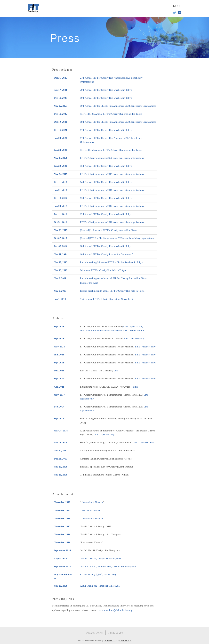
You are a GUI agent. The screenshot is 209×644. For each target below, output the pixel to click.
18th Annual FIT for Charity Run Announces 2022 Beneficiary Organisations (118, 122)
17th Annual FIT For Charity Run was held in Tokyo (106, 130)
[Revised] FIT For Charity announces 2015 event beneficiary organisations (117, 238)
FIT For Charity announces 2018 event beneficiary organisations (112, 190)
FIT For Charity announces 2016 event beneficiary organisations (112, 222)
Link (116, 371)
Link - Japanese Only (143, 443)
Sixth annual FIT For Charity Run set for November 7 (107, 299)
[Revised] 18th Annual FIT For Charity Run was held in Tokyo (111, 114)
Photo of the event (89, 283)
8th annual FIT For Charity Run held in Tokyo (103, 270)
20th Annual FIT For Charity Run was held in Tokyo (106, 90)
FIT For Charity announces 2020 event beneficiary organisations (112, 158)
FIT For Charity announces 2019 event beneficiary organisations (112, 174)
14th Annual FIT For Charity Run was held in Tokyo (106, 182)
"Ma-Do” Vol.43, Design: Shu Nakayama (100, 559)
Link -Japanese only (133, 327)
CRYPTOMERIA (126, 641)
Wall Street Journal (91, 510)
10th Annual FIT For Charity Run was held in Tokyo (106, 246)
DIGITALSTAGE (110, 641)
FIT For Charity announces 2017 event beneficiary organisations (112, 206)
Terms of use (115, 633)
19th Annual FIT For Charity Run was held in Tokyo (106, 98)
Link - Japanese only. (104, 435)
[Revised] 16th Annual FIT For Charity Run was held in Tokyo (111, 150)
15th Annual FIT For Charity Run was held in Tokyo (106, 166)
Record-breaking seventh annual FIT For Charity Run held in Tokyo (114, 278)
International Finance (92, 502)
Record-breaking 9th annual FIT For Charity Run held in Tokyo (111, 262)
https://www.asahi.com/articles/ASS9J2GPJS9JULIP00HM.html (112, 330)
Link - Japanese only (134, 338)
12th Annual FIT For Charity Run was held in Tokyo (106, 214)
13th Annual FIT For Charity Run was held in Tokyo (106, 198)
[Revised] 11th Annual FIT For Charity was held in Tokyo (109, 230)
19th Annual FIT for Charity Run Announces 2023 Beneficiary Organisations (118, 106)
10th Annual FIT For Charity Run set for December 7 (106, 254)
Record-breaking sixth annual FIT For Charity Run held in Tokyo (112, 291)
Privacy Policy (95, 633)
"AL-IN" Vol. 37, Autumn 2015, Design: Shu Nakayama (108, 567)
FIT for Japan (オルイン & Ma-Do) (98, 575)
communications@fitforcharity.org (114, 610)
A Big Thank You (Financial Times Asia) (100, 586)
